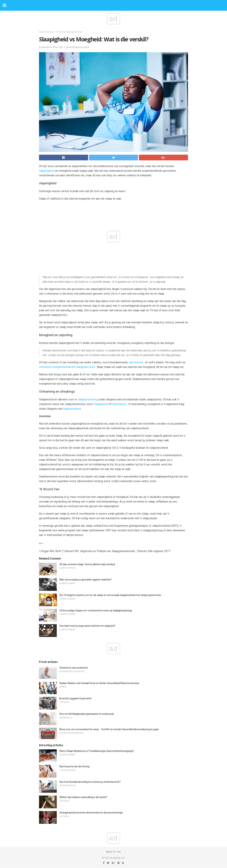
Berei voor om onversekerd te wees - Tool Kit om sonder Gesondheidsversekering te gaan (109, 729)
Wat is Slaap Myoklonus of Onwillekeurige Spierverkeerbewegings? (97, 751)
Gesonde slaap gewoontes (70, 32)
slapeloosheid (72, 409)
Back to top (114, 852)
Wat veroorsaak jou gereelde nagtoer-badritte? (86, 580)
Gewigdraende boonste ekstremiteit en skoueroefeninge (91, 813)
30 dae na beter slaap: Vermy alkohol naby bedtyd (87, 564)
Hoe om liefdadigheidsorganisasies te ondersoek (87, 714)
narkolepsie (119, 404)
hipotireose (136, 362)
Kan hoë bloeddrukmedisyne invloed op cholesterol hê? (90, 782)
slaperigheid (47, 171)
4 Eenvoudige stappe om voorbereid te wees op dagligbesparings (96, 611)
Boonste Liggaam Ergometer (76, 698)
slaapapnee (101, 404)
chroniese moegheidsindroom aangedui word (67, 367)
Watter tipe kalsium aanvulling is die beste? (83, 797)
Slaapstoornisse (47, 32)
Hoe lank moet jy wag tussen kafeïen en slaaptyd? (87, 626)
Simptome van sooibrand (74, 668)
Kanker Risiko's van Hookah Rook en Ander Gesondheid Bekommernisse (99, 683)
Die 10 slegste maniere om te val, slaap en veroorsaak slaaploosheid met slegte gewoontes (110, 595)
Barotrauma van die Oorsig (74, 766)
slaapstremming (88, 399)
